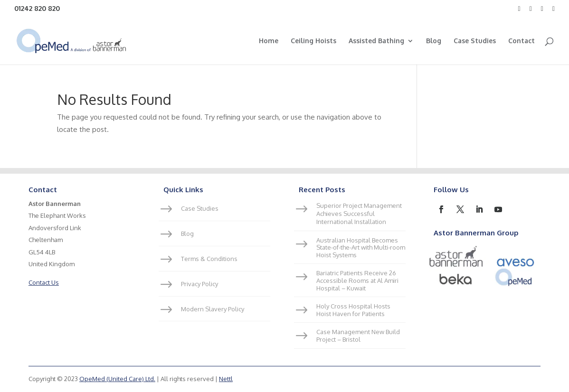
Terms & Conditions (209, 259)
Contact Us (44, 282)
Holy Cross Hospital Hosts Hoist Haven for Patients (353, 310)
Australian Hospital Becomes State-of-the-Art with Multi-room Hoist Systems (361, 247)
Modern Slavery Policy (213, 309)
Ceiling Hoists (313, 41)
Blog (434, 41)
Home (269, 41)
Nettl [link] (226, 379)
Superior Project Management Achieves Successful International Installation (359, 214)
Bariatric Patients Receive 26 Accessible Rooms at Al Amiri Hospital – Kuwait (357, 280)
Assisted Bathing (376, 41)
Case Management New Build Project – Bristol (358, 336)
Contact (522, 41)
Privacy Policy (199, 284)
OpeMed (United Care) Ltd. (117, 379)
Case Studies (475, 41)
